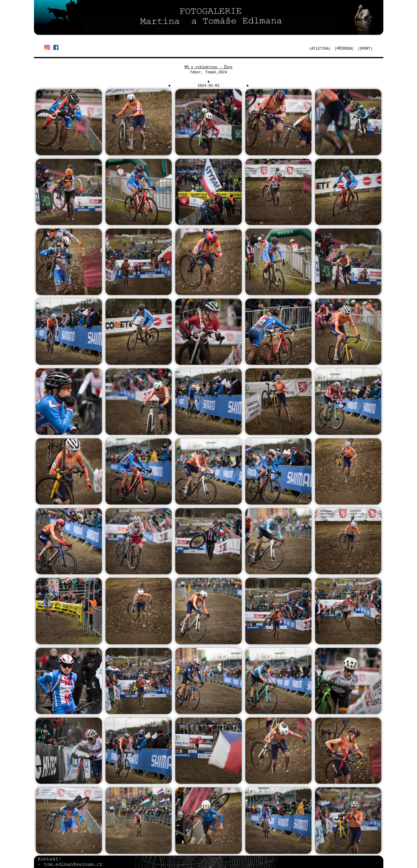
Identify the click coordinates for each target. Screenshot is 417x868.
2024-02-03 (208, 86)
